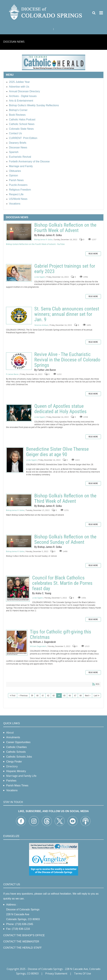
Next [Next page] (87, 696)
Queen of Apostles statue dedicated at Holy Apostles (19, 413)
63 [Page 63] (54, 696)
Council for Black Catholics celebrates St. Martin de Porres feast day (18, 589)
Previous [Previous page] (24, 696)
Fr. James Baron (12, 374)
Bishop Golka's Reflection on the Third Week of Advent (19, 500)
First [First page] (13, 696)
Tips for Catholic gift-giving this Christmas (17, 643)
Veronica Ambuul (41, 325)
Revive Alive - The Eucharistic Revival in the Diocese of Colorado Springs (19, 361)
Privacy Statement (56, 973)
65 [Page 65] (64, 696)
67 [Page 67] (75, 696)
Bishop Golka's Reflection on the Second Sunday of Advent (19, 541)
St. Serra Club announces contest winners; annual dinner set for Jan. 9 (19, 316)
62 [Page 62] (48, 696)
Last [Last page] (96, 696)
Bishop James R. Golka (43, 240)
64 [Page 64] (59, 696)
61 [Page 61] (43, 696)
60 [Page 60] (37, 696)
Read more (93, 254)
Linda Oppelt (40, 277)
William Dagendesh (38, 646)
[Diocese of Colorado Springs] (46, 12)
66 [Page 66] (70, 696)
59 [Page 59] (32, 696)
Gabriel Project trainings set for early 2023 (19, 273)
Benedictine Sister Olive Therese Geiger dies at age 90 (15, 460)
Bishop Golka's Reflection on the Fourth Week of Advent (19, 232)
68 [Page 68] (81, 696)
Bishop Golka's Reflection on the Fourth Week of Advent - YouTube (35, 244)
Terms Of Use (82, 973)
